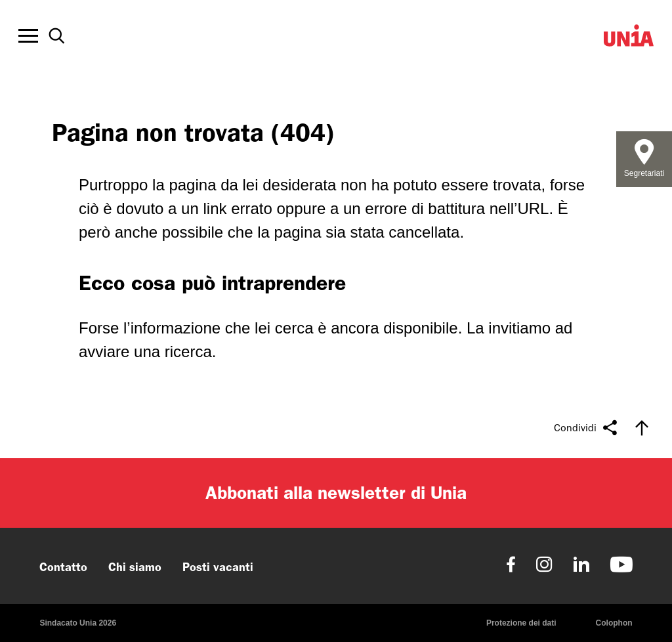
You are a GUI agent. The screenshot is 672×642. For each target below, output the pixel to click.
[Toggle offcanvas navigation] (28, 36)
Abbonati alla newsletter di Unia (336, 493)
